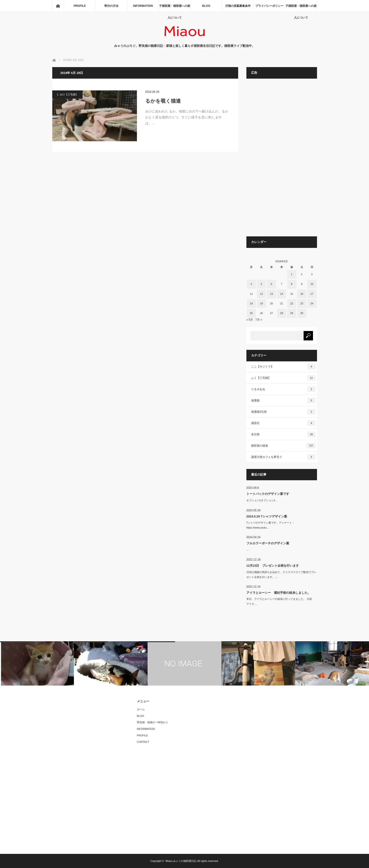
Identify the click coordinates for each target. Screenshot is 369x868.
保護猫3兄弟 (283, 412)
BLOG (206, 6)
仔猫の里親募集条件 (238, 6)
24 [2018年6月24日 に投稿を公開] (312, 303)
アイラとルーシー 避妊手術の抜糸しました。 (279, 593)
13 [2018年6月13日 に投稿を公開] (271, 294)
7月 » (259, 320)
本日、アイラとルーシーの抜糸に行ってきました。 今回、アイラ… (280, 601)
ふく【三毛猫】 (283, 378)
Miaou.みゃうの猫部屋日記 (181, 861)
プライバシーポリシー (269, 6)
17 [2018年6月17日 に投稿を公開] (312, 294)
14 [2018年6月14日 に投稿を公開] (281, 294)
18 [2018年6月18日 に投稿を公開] (251, 303)
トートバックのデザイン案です (268, 494)
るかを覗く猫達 (163, 101)
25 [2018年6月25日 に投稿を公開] (251, 313)
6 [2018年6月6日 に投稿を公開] (272, 284)
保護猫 (283, 400)
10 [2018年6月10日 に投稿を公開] (312, 284)
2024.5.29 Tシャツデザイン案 (267, 516)
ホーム (141, 709)
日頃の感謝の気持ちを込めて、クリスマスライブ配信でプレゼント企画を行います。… (281, 575)
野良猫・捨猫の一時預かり (152, 722)
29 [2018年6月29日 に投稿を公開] (292, 313)
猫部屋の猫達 (283, 446)
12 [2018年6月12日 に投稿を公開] (261, 294)
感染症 (283, 423)
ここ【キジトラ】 (283, 367)
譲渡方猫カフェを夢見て (283, 457)
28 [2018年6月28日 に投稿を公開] (281, 313)
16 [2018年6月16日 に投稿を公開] (302, 294)
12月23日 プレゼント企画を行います (273, 566)
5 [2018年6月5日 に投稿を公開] (261, 284)
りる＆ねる (283, 389)
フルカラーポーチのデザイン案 (268, 543)
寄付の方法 (111, 6)
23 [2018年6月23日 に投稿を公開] (302, 303)
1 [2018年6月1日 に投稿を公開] (292, 274)
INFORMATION (143, 6)
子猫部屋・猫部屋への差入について (175, 8)
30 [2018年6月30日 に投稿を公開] (302, 313)
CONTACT (143, 742)
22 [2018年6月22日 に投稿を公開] (292, 303)
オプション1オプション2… (262, 500)
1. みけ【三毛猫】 (67, 94)
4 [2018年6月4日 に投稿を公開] (251, 284)
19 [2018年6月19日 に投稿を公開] (261, 303)
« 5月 (250, 320)
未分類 (283, 434)
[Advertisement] (282, 160)
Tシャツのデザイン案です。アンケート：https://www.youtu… (271, 525)
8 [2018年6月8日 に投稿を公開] (292, 284)
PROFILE (80, 6)
